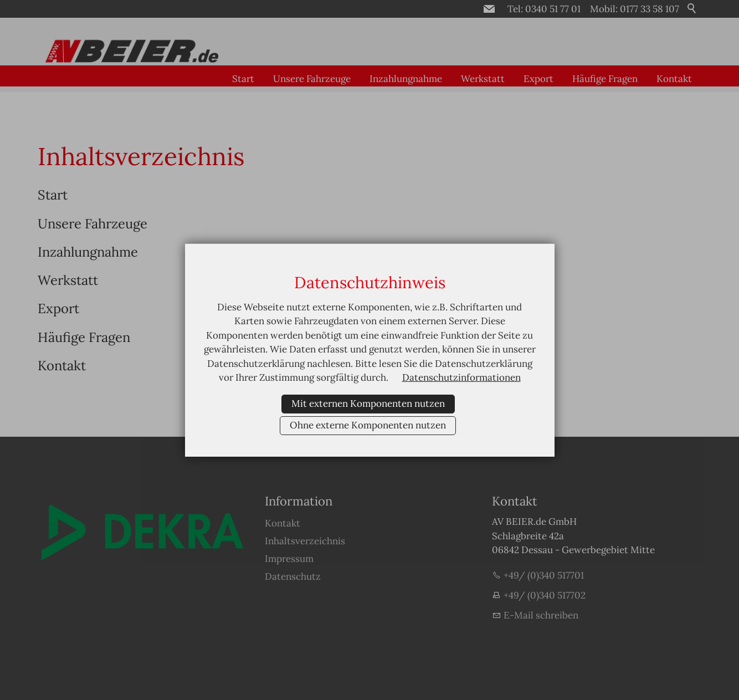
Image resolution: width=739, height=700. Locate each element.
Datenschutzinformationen (461, 377)
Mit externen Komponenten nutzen (368, 403)
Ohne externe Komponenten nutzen (368, 425)
